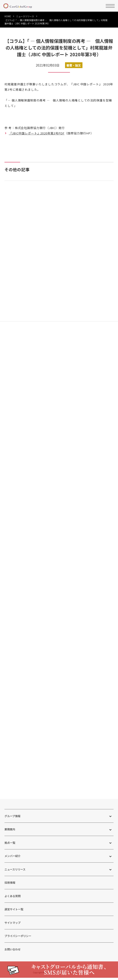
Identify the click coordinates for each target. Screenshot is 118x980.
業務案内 (10, 831)
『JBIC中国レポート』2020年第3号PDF (37, 133)
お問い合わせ (13, 951)
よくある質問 (13, 897)
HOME (8, 16)
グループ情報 (12, 817)
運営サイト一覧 (14, 911)
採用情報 (10, 884)
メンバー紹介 (13, 858)
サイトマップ (13, 924)
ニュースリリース (25, 16)
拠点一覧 (10, 844)
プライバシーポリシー (18, 938)
